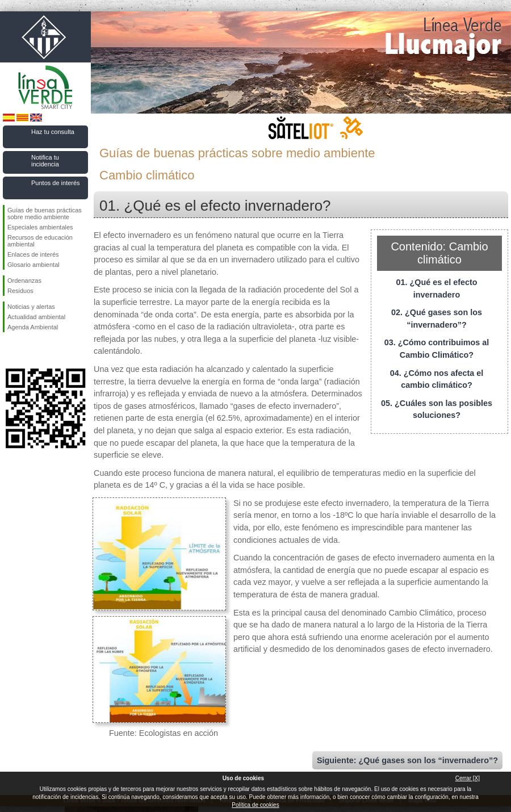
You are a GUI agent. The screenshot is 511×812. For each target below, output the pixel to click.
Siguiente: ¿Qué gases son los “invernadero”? (407, 760)
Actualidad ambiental (36, 317)
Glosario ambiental (33, 265)
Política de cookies (255, 805)
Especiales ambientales (40, 227)
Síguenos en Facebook (10, 350)
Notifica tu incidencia (45, 161)
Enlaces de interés (33, 254)
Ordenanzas (24, 281)
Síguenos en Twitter (28, 350)
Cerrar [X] (468, 778)
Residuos (20, 291)
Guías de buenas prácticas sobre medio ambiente (45, 214)
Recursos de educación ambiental (40, 241)
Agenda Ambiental (33, 327)
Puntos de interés (56, 183)
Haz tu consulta (53, 132)
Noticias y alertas (31, 307)
